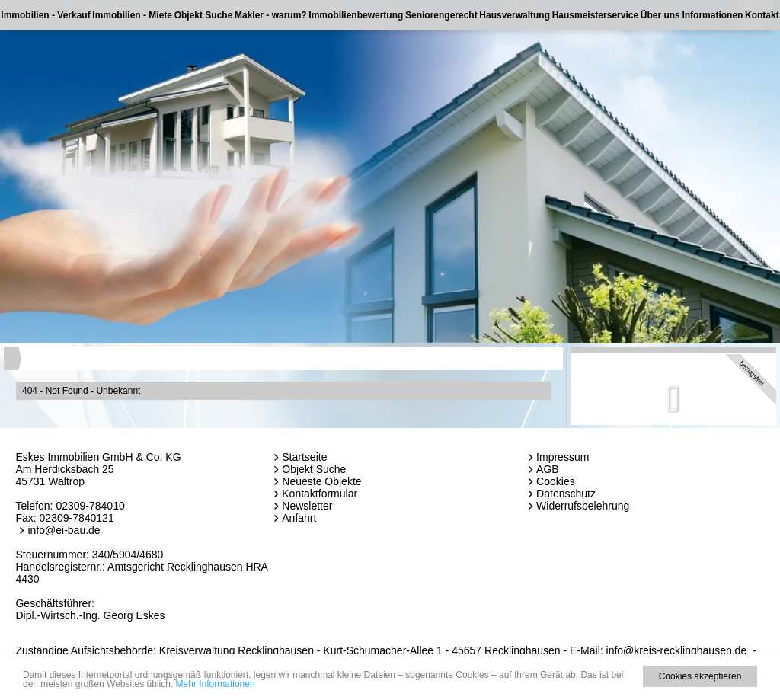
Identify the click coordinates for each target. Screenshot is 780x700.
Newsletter (307, 506)
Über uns (660, 15)
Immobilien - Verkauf (45, 15)
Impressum (563, 457)
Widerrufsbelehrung (583, 506)
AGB (548, 469)
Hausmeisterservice (595, 15)
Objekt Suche (204, 15)
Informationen (712, 15)
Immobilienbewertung (356, 15)
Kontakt (762, 15)
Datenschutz (566, 494)
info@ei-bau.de (64, 530)
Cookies (556, 481)
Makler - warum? (271, 15)
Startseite (304, 457)
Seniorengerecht (441, 15)
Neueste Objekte (321, 481)
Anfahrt (299, 518)
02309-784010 (90, 506)
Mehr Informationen (216, 684)
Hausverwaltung (515, 15)
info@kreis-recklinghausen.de (677, 650)
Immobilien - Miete (132, 15)
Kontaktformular (320, 494)
